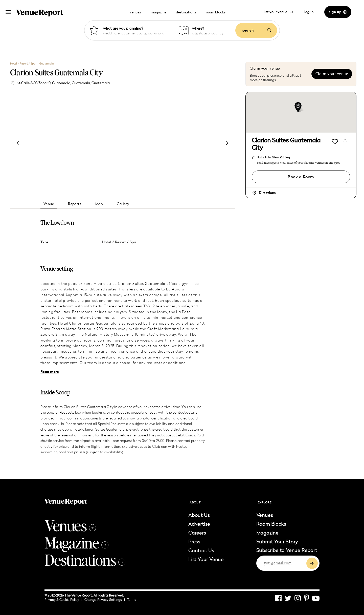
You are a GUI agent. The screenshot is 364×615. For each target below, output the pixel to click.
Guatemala (47, 63)
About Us (199, 515)
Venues (70, 525)
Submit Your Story (277, 541)
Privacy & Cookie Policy (63, 600)
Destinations (85, 560)
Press (194, 541)
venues (135, 12)
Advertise (199, 524)
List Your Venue (206, 559)
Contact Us (201, 550)
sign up (338, 12)
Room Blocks (271, 524)
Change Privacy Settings (105, 600)
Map (99, 204)
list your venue (279, 12)
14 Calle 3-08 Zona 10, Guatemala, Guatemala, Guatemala (63, 83)
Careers (197, 533)
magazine (158, 12)
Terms (132, 600)
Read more (50, 372)
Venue (49, 204)
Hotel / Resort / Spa (23, 63)
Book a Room (301, 177)
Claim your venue (332, 74)
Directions (267, 193)
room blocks (216, 12)
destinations (186, 12)
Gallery (123, 204)
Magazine (76, 542)
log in (309, 12)
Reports (75, 204)
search (257, 30)
